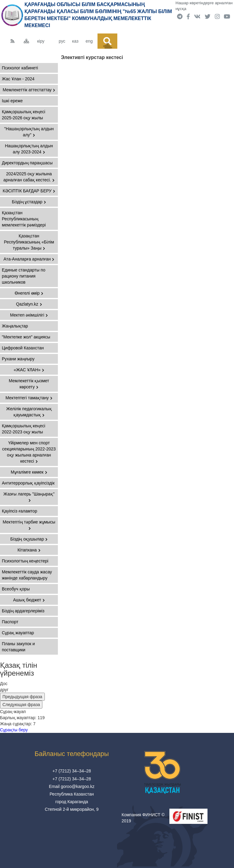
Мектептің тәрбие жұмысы (29, 525)
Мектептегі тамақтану (29, 398)
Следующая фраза (21, 705)
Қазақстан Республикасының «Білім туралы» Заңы (29, 242)
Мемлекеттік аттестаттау (29, 90)
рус (62, 41)
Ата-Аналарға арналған (29, 259)
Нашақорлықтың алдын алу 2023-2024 (29, 149)
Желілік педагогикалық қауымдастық (29, 412)
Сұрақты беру (14, 730)
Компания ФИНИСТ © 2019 (143, 818)
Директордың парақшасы (27, 163)
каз (75, 41)
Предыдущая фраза (22, 697)
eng (89, 41)
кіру (41, 41)
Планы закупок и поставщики (18, 647)
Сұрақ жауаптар (18, 633)
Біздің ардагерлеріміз (23, 611)
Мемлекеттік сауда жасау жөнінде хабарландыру (27, 575)
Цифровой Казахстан (23, 348)
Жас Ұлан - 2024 (18, 79)
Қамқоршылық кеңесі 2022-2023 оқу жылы (23, 429)
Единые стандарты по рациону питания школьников (24, 276)
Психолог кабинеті (20, 68)
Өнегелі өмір (29, 293)
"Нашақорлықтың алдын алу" (29, 132)
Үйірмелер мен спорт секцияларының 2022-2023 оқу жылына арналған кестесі (29, 452)
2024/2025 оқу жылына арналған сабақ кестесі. (29, 177)
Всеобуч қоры (16, 589)
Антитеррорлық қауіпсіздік (28, 483)
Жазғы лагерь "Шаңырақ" (29, 497)
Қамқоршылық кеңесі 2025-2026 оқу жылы (23, 115)
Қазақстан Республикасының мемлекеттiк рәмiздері (24, 219)
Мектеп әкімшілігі (29, 315)
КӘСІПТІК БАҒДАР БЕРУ (29, 191)
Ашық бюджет (29, 600)
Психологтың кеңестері (25, 561)
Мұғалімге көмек (29, 472)
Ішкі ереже (12, 101)
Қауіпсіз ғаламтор (19, 511)
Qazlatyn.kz (29, 304)
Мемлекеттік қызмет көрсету (29, 384)
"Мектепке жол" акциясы (26, 337)
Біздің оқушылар (29, 539)
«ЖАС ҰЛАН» (29, 370)
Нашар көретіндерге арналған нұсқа (204, 6)
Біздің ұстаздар (29, 202)
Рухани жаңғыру (18, 359)
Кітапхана (29, 550)
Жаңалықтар (15, 326)
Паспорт (10, 622)
